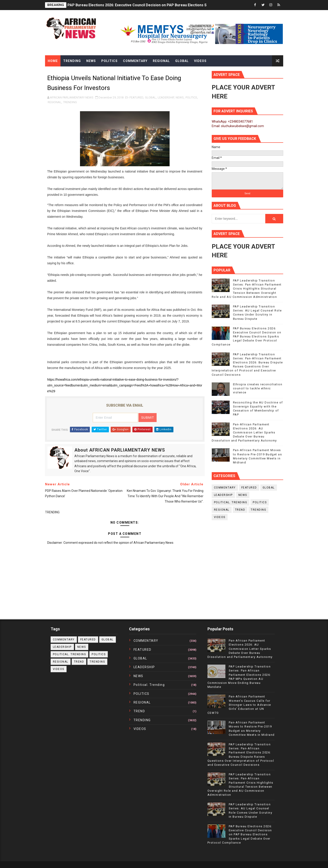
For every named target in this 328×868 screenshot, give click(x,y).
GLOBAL (150, 97)
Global (182, 61)
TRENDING (70, 102)
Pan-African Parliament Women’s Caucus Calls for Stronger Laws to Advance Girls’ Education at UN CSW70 (239, 705)
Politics (109, 61)
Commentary (135, 61)
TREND (240, 510)
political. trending (231, 502)
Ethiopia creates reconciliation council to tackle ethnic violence (258, 388)
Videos (200, 61)
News (91, 61)
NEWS (180, 97)
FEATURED (136, 97)
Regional (161, 61)
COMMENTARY (225, 488)
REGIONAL (55, 102)
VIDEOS (220, 517)
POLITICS (191, 97)
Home (53, 61)
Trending (72, 61)
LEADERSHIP (166, 97)
